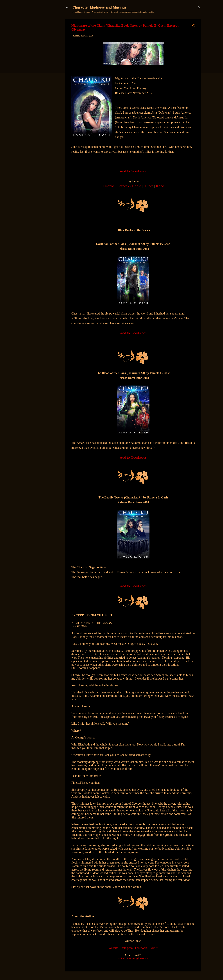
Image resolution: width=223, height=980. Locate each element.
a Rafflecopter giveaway (133, 958)
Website (113, 948)
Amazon (108, 186)
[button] (193, 26)
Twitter (153, 948)
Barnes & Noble (129, 186)
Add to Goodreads (133, 586)
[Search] (199, 8)
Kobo (160, 186)
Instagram (127, 948)
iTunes (148, 186)
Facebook (141, 948)
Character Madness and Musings (100, 7)
